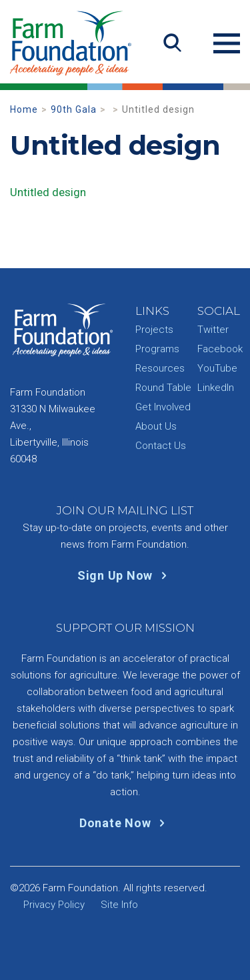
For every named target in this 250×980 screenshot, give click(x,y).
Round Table (163, 388)
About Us (156, 426)
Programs (157, 349)
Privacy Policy (54, 905)
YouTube (217, 368)
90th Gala (74, 109)
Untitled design (48, 192)
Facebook (220, 349)
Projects (154, 330)
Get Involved (163, 407)
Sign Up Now (125, 575)
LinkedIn (216, 388)
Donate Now (125, 823)
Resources (160, 368)
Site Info (119, 905)
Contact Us (161, 446)
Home (24, 109)
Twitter (213, 330)
